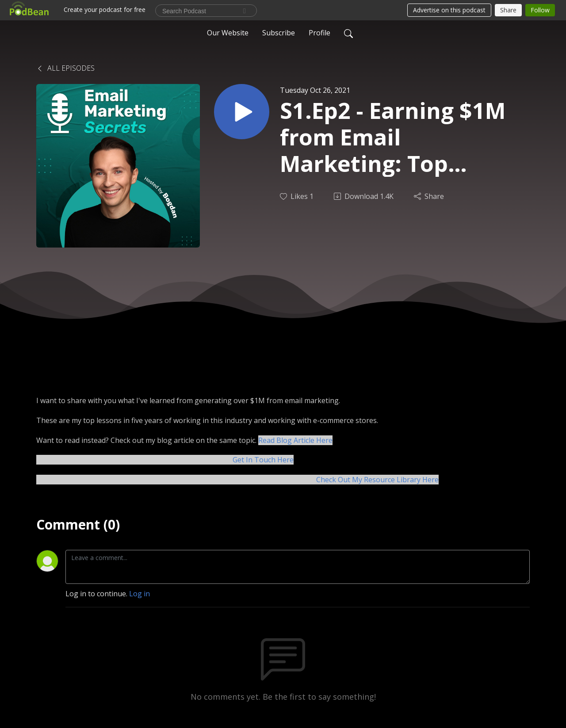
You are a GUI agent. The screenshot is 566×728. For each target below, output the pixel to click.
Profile (319, 33)
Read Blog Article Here (295, 440)
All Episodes (65, 68)
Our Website (228, 33)
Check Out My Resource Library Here (377, 480)
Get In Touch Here (263, 460)
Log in (140, 594)
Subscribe (279, 33)
